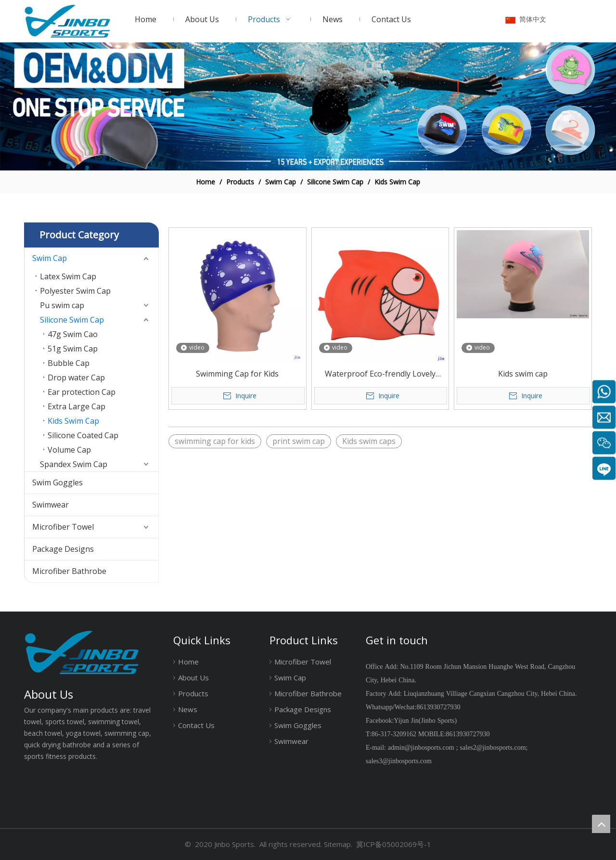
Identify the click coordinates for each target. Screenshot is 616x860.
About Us (193, 678)
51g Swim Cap (73, 349)
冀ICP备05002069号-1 (394, 844)
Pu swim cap (62, 305)
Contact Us (196, 725)
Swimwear (51, 505)
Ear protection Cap (82, 392)
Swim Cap (50, 258)
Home (188, 662)
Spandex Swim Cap (74, 464)
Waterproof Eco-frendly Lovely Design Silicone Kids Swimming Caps (380, 374)
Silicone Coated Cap (83, 435)
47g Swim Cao (73, 334)
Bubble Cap (69, 363)
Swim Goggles (58, 482)
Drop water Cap (76, 378)
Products (193, 693)
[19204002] (308, 107)
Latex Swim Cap (68, 276)
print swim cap (299, 441)
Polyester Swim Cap (75, 291)
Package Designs (63, 549)
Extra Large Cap (77, 406)
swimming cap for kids (215, 441)
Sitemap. (338, 844)
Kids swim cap (523, 374)
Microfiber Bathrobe (69, 571)
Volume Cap (69, 450)
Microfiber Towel (63, 527)
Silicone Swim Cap (72, 320)
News (188, 709)
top (601, 824)
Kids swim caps (369, 441)
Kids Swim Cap (73, 421)
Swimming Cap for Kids (237, 374)
